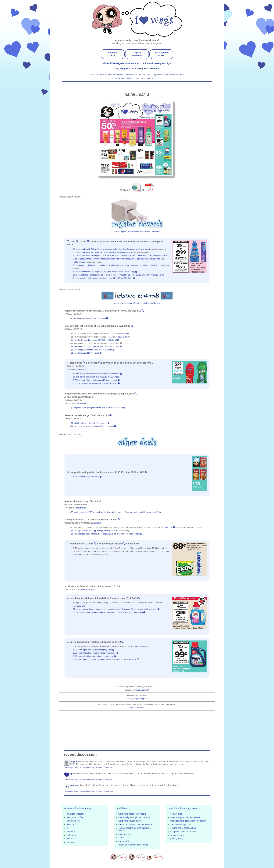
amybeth (74, 762)
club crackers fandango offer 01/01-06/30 (135, 75)
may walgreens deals (126, 68)
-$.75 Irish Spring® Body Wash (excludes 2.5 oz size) (96, 383)
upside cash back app (154, 78)
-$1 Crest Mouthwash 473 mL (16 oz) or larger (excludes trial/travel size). (103, 252)
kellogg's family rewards (107, 531)
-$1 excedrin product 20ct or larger (86, 353)
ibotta (121, 838)
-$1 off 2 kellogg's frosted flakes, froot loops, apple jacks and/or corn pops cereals (106, 534)
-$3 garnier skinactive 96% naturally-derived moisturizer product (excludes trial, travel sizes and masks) (115, 512)
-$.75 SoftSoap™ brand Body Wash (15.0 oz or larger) (96, 380)
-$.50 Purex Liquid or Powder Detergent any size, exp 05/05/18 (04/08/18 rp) (106, 659)
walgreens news (178, 835)
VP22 (72, 774)
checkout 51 (124, 841)
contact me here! (137, 708)
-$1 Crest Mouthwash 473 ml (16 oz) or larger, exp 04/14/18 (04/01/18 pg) (105, 272)
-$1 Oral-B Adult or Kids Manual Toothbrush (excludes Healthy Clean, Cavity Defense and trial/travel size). (116, 265)
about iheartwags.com (181, 825)
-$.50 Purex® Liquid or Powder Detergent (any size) (95, 653)
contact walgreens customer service (135, 825)
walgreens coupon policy (130, 821)
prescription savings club (86, 589)
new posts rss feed (75, 817)
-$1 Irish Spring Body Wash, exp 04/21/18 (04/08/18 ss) (96, 377)
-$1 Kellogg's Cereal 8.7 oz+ (83, 531)
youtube (70, 842)
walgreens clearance (148, 68)
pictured (97, 523)
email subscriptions (75, 814)
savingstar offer (122, 334)
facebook (71, 832)
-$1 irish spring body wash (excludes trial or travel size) (97, 374)
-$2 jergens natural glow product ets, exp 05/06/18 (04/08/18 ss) (98, 408)
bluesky (70, 825)
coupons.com (125, 834)
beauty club (83, 369)
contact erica (176, 814)
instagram (71, 835)
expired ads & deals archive (183, 828)
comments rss (73, 821)
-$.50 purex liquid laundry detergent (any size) (93, 650)
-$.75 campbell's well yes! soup (87, 477)
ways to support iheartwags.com (185, 817)
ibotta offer (169, 527)
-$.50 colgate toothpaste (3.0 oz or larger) (89, 318)
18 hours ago (108, 791)
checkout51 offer (80, 555)
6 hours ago (108, 779)
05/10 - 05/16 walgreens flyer (157, 63)
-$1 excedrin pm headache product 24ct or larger (92, 350)
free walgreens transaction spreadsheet (189, 821)
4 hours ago (108, 768)
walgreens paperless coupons (132, 814)
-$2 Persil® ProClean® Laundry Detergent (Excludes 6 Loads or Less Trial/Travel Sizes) (109, 612)
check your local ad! (140, 690)
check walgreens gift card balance (134, 817)
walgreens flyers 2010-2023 (183, 832)
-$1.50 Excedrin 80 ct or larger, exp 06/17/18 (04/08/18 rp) (96, 346)
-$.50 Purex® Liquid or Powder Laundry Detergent (94, 656)
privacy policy (177, 839)
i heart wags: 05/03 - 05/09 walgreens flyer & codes (83, 768)
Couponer (75, 785)
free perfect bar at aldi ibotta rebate (104, 75)
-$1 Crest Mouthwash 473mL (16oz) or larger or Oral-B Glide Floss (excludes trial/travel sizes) (111, 249)
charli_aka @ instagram (137, 699)
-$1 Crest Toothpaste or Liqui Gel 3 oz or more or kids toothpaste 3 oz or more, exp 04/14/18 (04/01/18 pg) (118, 275)
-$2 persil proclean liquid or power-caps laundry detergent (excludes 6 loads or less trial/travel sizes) (116, 609)
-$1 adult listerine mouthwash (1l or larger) (89, 423)
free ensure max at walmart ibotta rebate (128, 78)
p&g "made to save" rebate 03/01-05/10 (168, 75)
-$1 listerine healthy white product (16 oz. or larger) (93, 426)
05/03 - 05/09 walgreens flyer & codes (121, 63)
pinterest (71, 839)
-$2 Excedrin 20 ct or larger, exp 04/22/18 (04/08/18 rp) (95, 340)
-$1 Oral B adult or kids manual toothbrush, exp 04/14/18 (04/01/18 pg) (104, 278)
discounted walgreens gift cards (133, 845)
